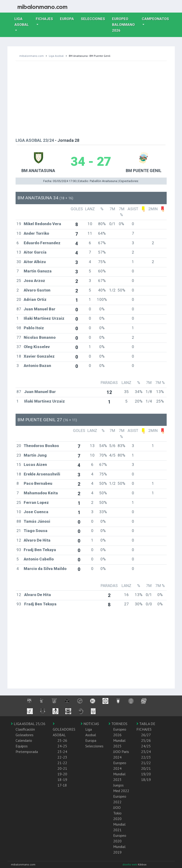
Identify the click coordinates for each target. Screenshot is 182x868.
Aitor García (35, 252)
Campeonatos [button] (155, 19)
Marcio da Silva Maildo (45, 569)
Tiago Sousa (36, 531)
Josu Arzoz (34, 281)
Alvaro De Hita (37, 540)
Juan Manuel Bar (40, 309)
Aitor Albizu (35, 262)
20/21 (146, 768)
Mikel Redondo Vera (42, 224)
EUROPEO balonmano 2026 (125, 25)
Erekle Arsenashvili (42, 474)
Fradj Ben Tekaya (40, 550)
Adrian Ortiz (35, 299)
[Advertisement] (91, 98)
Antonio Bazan (37, 366)
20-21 (62, 768)
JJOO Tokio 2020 (117, 813)
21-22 (62, 763)
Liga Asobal (56, 56)
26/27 (146, 735)
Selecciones (95, 18)
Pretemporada (27, 752)
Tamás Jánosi (37, 521)
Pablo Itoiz (34, 328)
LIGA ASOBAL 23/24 (35, 140)
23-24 (62, 752)
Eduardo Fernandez (42, 243)
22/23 (146, 757)
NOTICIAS (90, 724)
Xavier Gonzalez (39, 356)
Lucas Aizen (35, 465)
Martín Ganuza (38, 271)
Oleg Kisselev (37, 347)
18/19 (146, 780)
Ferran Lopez (36, 502)
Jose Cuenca (36, 512)
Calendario (24, 740)
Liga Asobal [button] (22, 22)
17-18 (62, 785)
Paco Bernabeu (38, 483)
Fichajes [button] (44, 19)
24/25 (146, 746)
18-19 (62, 780)
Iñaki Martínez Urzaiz (44, 318)
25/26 (146, 740)
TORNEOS (118, 724)
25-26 (62, 740)
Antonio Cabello (39, 559)
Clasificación (25, 729)
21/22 (146, 763)
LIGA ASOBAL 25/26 (28, 724)
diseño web (130, 864)
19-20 (62, 774)
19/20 (146, 774)
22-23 (62, 757)
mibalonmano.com (31, 56)
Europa (69, 18)
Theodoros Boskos (41, 446)
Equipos (22, 746)
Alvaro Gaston (37, 290)
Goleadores (25, 735)
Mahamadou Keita (41, 493)
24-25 (62, 746)
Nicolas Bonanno (40, 337)
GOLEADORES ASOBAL (64, 729)
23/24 (146, 752)
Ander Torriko (36, 233)
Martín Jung (35, 455)
